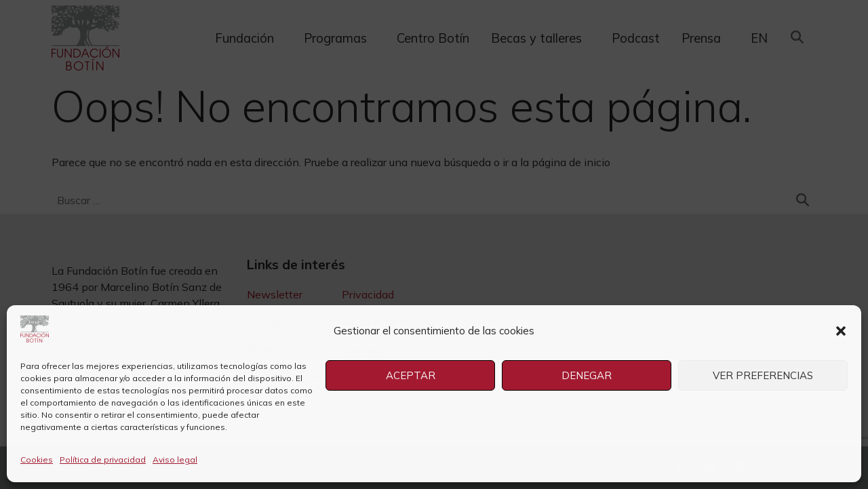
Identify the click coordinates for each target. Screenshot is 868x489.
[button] (841, 331)
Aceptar (411, 375)
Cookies (37, 459)
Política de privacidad (103, 459)
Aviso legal (175, 459)
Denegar (587, 375)
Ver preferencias (763, 375)
